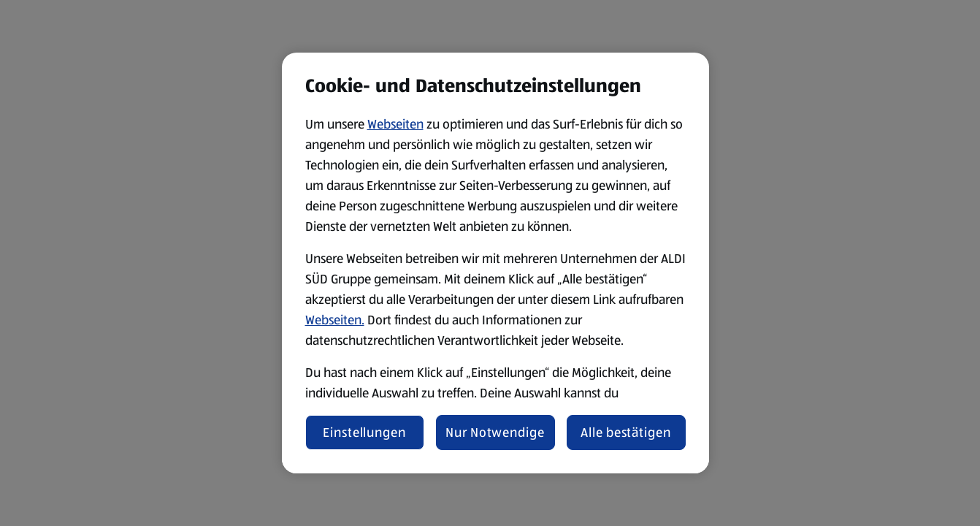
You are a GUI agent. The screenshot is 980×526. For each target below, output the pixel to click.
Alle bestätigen (626, 432)
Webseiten (395, 124)
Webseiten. (335, 320)
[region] (495, 263)
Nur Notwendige (495, 432)
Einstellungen (364, 432)
